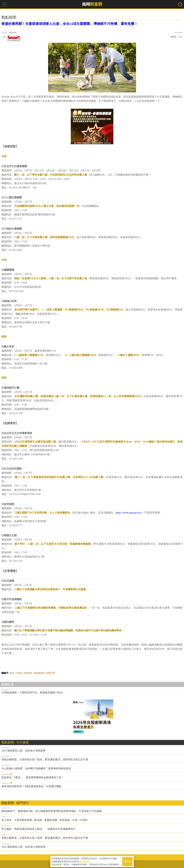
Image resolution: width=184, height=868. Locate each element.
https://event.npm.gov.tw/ (129, 513)
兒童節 (19, 673)
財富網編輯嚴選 (14, 39)
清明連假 (28, 673)
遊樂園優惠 (39, 673)
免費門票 (50, 673)
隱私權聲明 (85, 861)
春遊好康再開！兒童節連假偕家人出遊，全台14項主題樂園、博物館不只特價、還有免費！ (70, 24)
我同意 (127, 861)
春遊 (12, 673)
